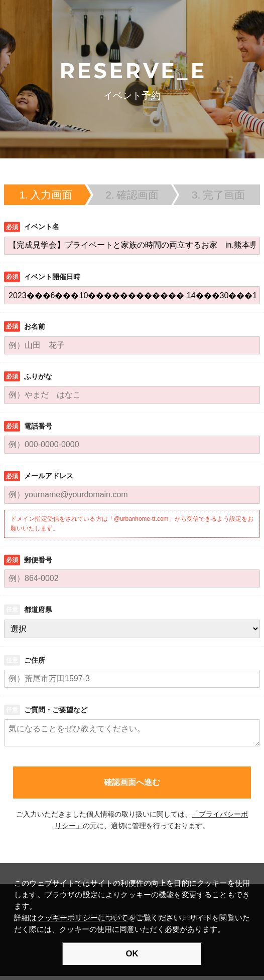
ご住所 (35, 660)
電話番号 (38, 426)
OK (132, 954)
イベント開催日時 (52, 277)
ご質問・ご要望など (56, 710)
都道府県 (38, 610)
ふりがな (38, 376)
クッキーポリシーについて (83, 918)
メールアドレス (49, 476)
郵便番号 (38, 560)
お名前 (35, 326)
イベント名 (42, 227)
